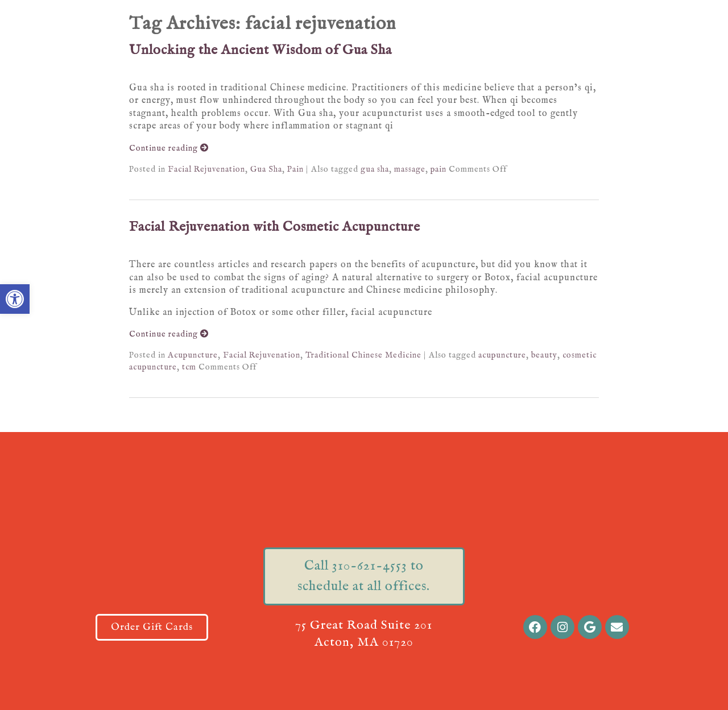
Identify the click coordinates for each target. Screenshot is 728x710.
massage (410, 169)
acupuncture (502, 355)
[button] (15, 299)
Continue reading (169, 148)
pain (439, 169)
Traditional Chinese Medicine (363, 355)
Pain (295, 169)
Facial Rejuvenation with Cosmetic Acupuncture (275, 227)
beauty (544, 355)
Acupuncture (193, 355)
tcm (189, 367)
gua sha (375, 169)
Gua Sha (266, 169)
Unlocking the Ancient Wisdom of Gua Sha (260, 50)
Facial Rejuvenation (206, 169)
